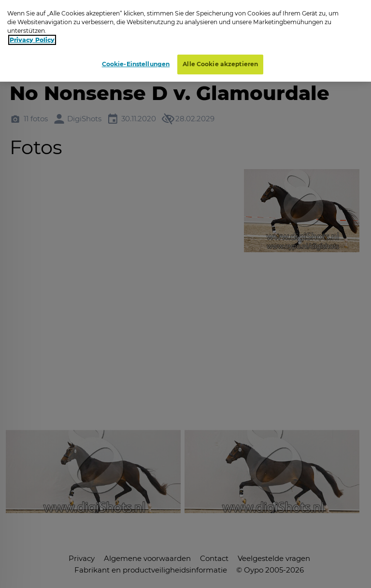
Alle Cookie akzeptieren (220, 64)
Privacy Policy (32, 40)
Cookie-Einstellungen (136, 64)
